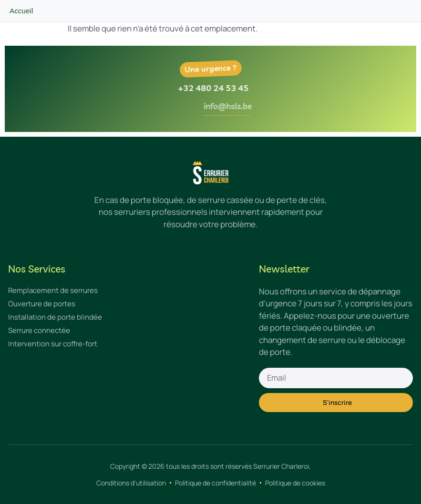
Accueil (21, 11)
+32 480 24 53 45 (221, 88)
